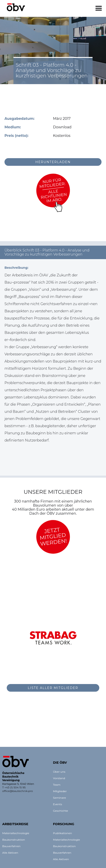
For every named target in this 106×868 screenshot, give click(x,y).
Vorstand (59, 778)
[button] (99, 8)
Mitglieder (60, 791)
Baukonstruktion (14, 840)
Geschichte (61, 811)
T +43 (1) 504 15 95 (14, 787)
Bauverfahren (11, 846)
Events (58, 804)
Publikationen (63, 833)
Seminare (60, 798)
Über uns (59, 772)
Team (57, 785)
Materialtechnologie (16, 833)
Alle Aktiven (10, 853)
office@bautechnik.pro (18, 791)
